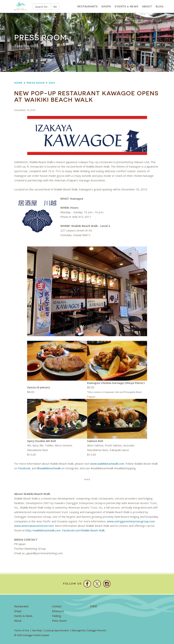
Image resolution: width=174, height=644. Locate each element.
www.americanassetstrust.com (34, 526)
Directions (58, 611)
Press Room (36, 83)
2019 (52, 83)
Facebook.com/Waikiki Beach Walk (83, 530)
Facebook (24, 468)
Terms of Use (22, 630)
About (147, 6)
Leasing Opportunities (57, 630)
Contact (57, 606)
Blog (160, 6)
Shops (106, 6)
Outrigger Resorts (96, 630)
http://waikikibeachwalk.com (43, 530)
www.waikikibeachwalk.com (107, 464)
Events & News (127, 6)
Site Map (37, 630)
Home (18, 83)
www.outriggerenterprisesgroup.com (131, 521)
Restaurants (88, 6)
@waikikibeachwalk (49, 468)
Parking (56, 616)
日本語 (93, 606)
